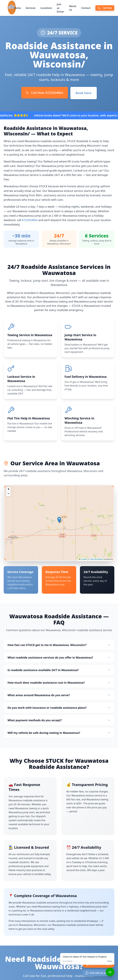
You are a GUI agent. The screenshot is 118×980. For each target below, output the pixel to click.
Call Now (105, 8)
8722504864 (30, 220)
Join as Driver (60, 8)
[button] (59, 520)
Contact (86, 8)
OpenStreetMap (96, 559)
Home (17, 8)
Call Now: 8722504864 (45, 93)
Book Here (84, 93)
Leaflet (83, 559)
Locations (46, 8)
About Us (73, 8)
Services (31, 8)
